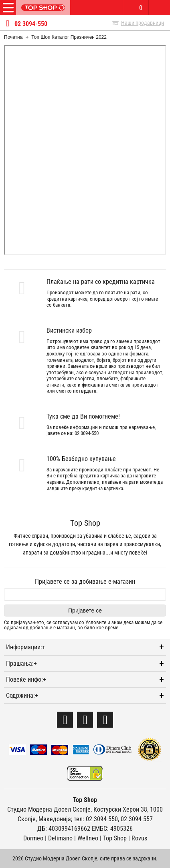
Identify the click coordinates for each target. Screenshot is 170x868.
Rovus (139, 838)
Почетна (13, 37)
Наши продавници (143, 23)
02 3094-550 (31, 24)
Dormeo (33, 838)
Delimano (60, 838)
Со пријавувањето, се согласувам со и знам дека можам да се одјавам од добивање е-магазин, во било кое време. (83, 625)
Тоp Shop (115, 838)
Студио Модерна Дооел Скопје (49, 809)
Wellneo (88, 838)
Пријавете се (85, 611)
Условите (96, 622)
